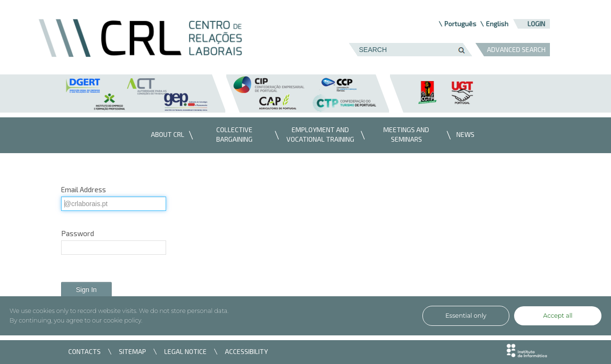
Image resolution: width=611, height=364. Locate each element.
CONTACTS (84, 351)
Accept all (558, 316)
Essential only (466, 316)
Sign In (86, 290)
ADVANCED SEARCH (516, 49)
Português (460, 24)
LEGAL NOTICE (185, 351)
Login (536, 24)
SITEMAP (132, 351)
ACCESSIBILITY (246, 351)
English (497, 24)
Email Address (84, 189)
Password (78, 233)
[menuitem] (165, 135)
